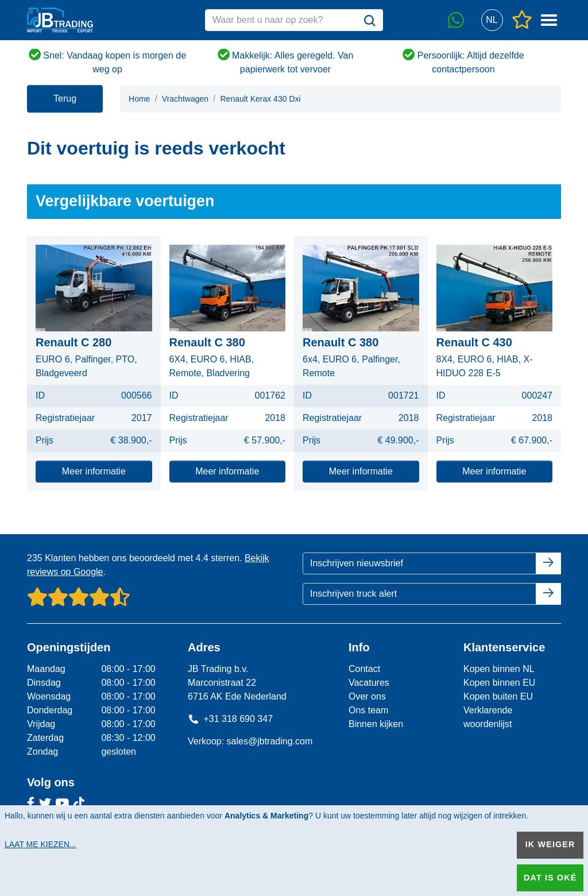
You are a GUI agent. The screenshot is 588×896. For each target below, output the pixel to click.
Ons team (368, 710)
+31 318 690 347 (230, 719)
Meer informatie (94, 471)
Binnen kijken (376, 724)
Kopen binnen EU (499, 683)
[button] (492, 20)
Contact (364, 669)
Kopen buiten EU (498, 696)
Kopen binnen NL (499, 669)
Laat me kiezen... (40, 844)
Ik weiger (550, 844)
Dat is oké (550, 878)
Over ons (367, 696)
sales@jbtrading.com (270, 741)
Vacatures (369, 683)
